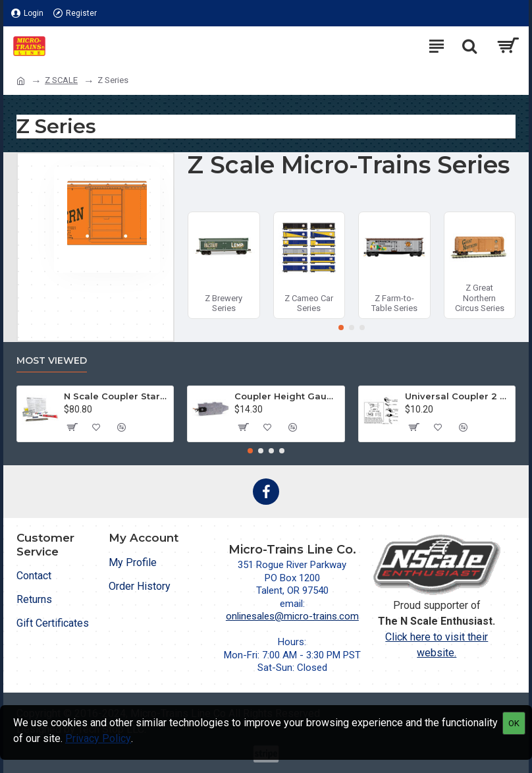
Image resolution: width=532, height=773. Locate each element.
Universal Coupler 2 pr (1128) (457, 396)
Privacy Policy (98, 738)
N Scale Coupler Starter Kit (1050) (116, 396)
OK (514, 723)
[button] (341, 328)
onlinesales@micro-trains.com (292, 616)
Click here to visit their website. (437, 645)
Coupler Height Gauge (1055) (287, 396)
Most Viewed (52, 361)
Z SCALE (61, 80)
